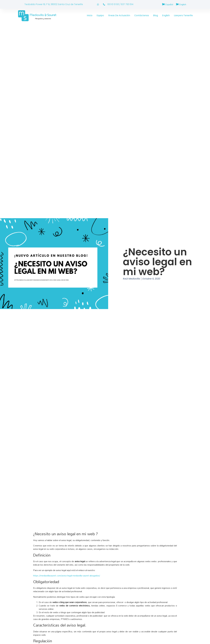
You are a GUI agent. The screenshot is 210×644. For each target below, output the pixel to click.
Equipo (100, 15)
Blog (155, 15)
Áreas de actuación (119, 15)
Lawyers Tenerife (183, 15)
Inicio (90, 15)
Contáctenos (142, 15)
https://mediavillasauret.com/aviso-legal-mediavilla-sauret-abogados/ (67, 576)
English (166, 15)
